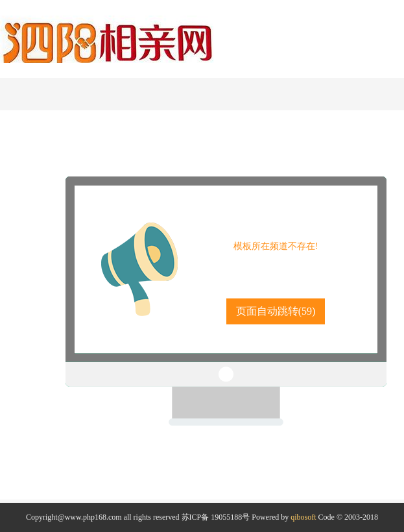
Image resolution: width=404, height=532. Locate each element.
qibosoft (303, 517)
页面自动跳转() (276, 311)
